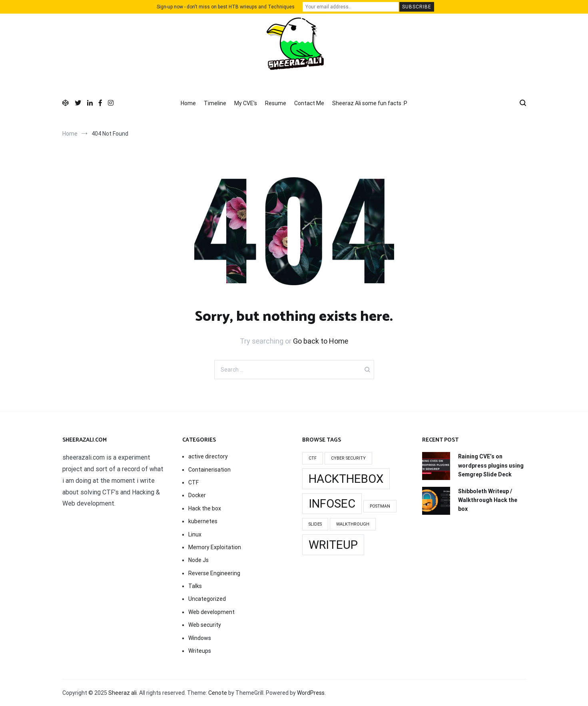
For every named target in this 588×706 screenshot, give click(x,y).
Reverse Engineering (214, 573)
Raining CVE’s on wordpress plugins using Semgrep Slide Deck (491, 465)
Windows (200, 638)
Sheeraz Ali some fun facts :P (370, 103)
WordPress (311, 693)
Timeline (215, 103)
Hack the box (205, 508)
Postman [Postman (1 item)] (380, 506)
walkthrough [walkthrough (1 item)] (353, 524)
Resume (276, 103)
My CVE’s (246, 103)
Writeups (200, 651)
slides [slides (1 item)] (315, 524)
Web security (205, 625)
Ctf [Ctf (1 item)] (313, 458)
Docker (197, 495)
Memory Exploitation (215, 547)
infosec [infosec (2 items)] (332, 504)
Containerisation (209, 470)
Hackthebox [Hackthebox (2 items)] (346, 479)
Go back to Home (321, 341)
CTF (193, 482)
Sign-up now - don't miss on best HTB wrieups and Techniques (226, 7)
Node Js (198, 560)
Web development (211, 612)
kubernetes (203, 521)
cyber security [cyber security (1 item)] (348, 458)
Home (188, 103)
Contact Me (309, 103)
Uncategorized (207, 599)
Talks (195, 586)
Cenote (218, 693)
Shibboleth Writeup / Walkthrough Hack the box (488, 500)
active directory (208, 456)
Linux (195, 534)
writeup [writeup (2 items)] (333, 545)
